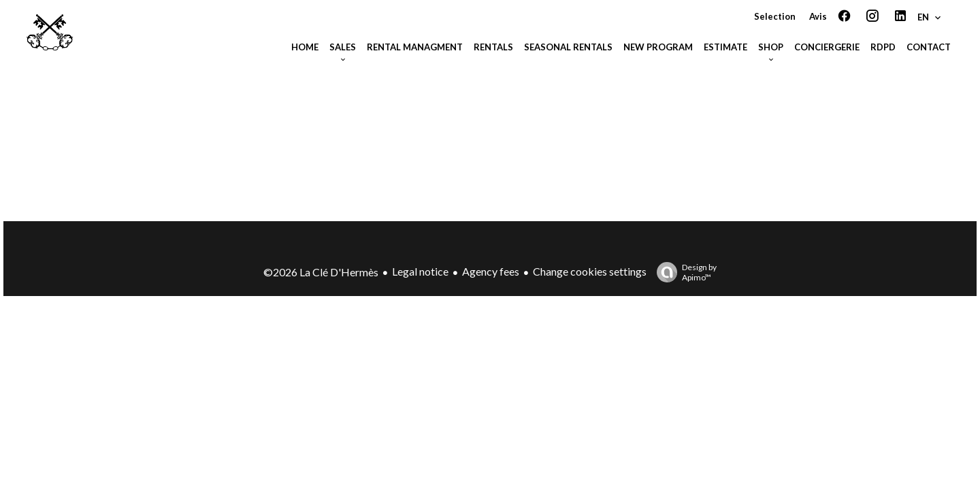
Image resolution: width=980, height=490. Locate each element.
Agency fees (491, 271)
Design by (683, 272)
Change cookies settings (590, 271)
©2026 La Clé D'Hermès (321, 272)
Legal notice (420, 271)
